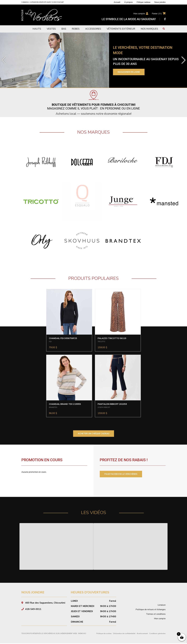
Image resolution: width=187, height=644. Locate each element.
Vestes (51, 29)
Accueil (117, 2)
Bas (64, 29)
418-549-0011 (33, 610)
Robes (76, 29)
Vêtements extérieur (121, 29)
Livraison (162, 606)
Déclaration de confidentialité (124, 634)
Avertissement (142, 634)
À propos (128, 2)
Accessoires (93, 29)
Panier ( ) (157, 14)
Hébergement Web (69, 634)
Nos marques (149, 29)
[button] (4, 60)
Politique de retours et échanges (151, 610)
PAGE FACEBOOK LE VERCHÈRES (121, 474)
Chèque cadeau (143, 2)
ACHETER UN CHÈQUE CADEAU (94, 434)
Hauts (37, 29)
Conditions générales (157, 634)
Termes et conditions (156, 615)
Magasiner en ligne (129, 72)
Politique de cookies (104, 634)
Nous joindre (160, 2)
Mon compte (139, 14)
